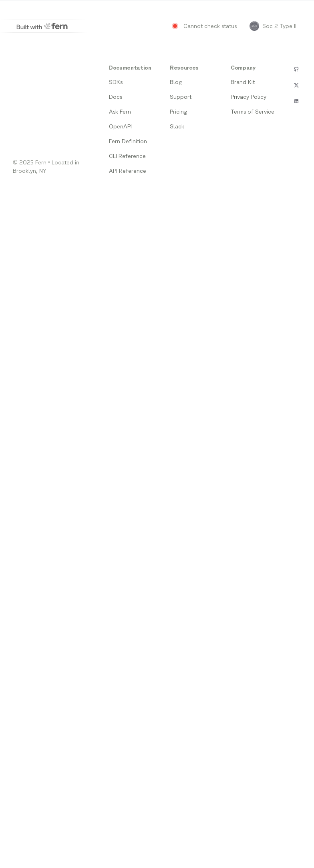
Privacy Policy (249, 97)
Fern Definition (128, 141)
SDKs (116, 82)
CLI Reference (127, 156)
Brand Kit (243, 82)
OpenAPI (120, 126)
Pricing (178, 112)
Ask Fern (120, 112)
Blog (176, 82)
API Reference (128, 171)
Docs (116, 97)
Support (181, 97)
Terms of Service (253, 112)
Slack (177, 126)
